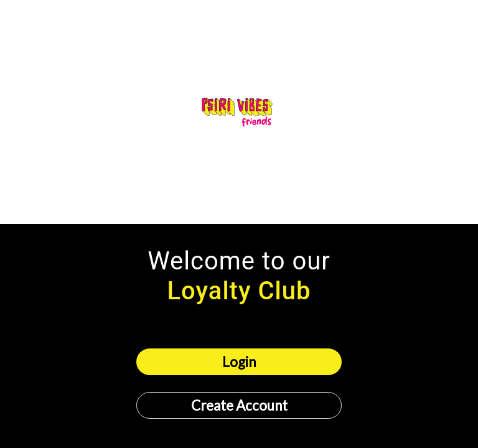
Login (239, 362)
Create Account (239, 405)
